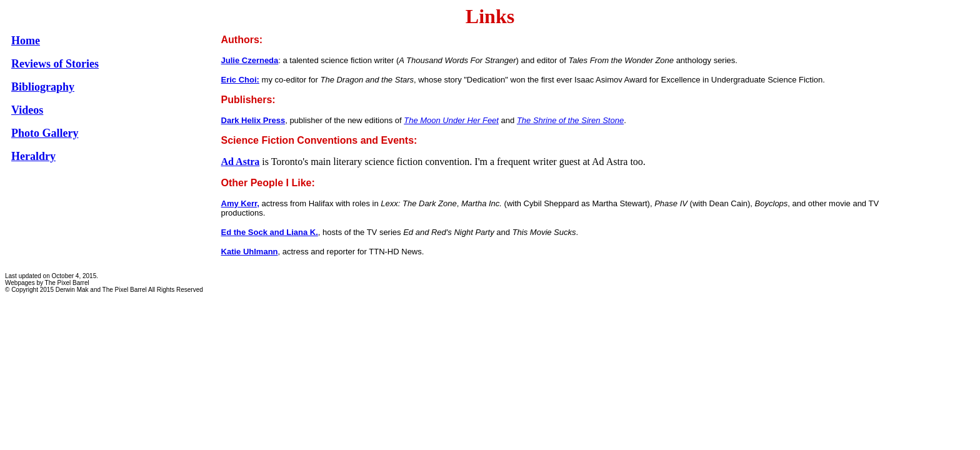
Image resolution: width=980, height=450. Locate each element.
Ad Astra (241, 162)
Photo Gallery (45, 133)
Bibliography (43, 87)
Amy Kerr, (240, 203)
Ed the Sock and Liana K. (270, 232)
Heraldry (33, 156)
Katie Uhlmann (250, 252)
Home (26, 41)
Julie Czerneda (250, 60)
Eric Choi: (240, 80)
